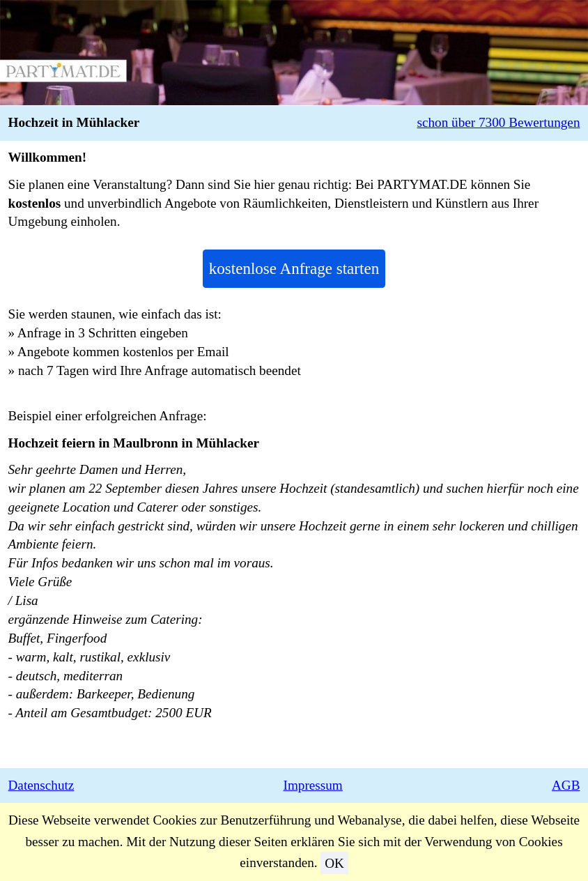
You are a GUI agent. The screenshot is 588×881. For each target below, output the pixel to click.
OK (334, 863)
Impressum (313, 785)
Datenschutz (41, 785)
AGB (566, 785)
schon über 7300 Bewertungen (499, 122)
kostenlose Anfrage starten (294, 268)
